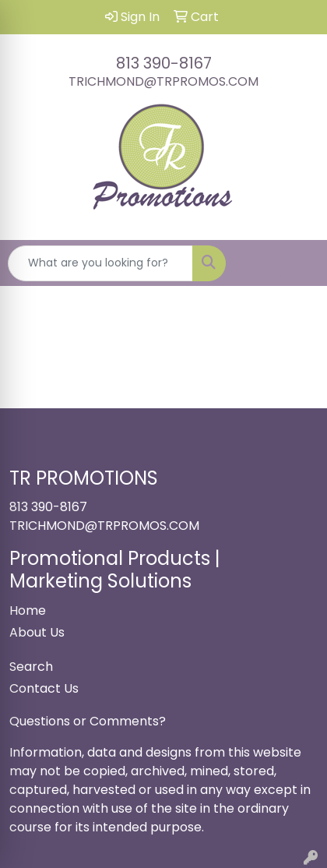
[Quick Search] (100, 263)
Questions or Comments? (88, 721)
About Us (37, 632)
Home (28, 610)
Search (31, 667)
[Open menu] (296, 263)
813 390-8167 (164, 63)
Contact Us (44, 688)
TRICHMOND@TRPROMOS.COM (163, 81)
